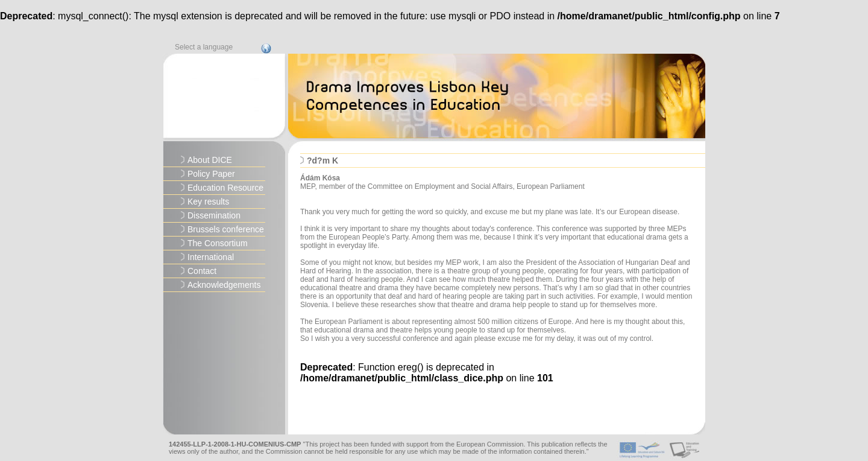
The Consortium (218, 243)
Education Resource (225, 188)
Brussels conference (226, 229)
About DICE (210, 160)
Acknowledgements (224, 285)
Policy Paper (211, 174)
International (211, 257)
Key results (208, 202)
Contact (202, 271)
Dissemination (214, 215)
